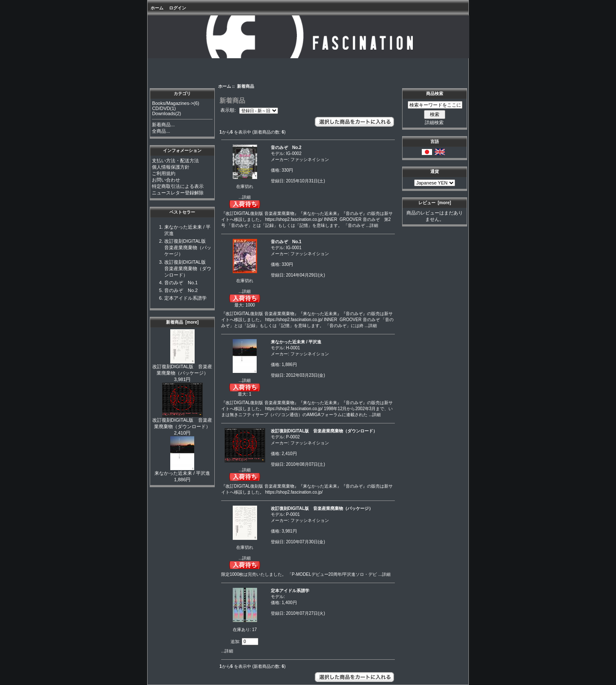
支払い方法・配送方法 (175, 161)
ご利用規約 (164, 173)
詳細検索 (434, 122)
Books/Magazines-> (173, 103)
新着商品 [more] (182, 322)
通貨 (435, 171)
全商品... (161, 131)
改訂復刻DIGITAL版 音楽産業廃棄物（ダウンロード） (188, 268)
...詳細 (245, 197)
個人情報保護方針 (171, 167)
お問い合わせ (166, 180)
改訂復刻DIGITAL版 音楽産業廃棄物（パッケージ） (188, 247)
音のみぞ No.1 (181, 283)
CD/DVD (161, 108)
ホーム (157, 8)
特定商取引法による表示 (178, 186)
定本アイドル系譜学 (185, 298)
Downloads (163, 113)
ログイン (178, 8)
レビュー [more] (435, 203)
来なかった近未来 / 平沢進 (182, 471)
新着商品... (163, 125)
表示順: (229, 110)
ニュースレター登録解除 (178, 193)
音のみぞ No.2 (181, 290)
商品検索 (435, 94)
